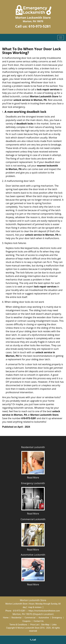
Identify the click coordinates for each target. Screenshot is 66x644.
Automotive (44, 618)
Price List (34, 625)
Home (6, 618)
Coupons (27, 621)
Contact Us (39, 621)
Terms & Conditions (18, 625)
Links (54, 625)
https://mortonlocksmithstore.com (44, 611)
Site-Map (45, 625)
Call (33, 640)
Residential (17, 618)
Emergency (57, 618)
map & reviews (35, 607)
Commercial (30, 618)
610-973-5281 (40, 26)
